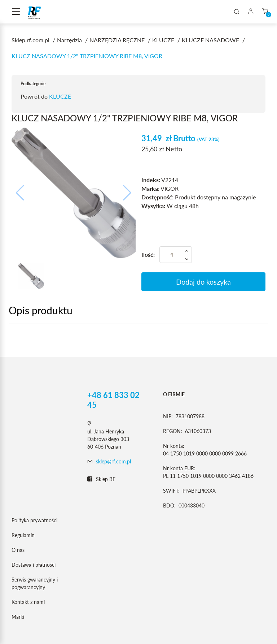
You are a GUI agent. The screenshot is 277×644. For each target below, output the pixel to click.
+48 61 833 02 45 (113, 400)
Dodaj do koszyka (203, 282)
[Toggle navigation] (16, 12)
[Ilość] (176, 255)
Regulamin (23, 535)
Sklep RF (101, 479)
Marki (18, 617)
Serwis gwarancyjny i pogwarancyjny (35, 583)
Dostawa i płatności (34, 565)
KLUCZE (60, 96)
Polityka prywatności (34, 520)
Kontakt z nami (28, 602)
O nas (18, 550)
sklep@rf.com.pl (113, 461)
